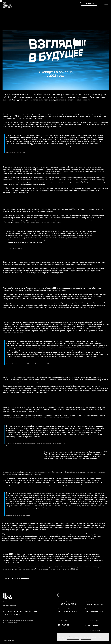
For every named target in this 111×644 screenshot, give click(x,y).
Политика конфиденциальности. (12, 602)
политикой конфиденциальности (79, 639)
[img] (7, 5)
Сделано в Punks (8, 641)
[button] (89, 4)
